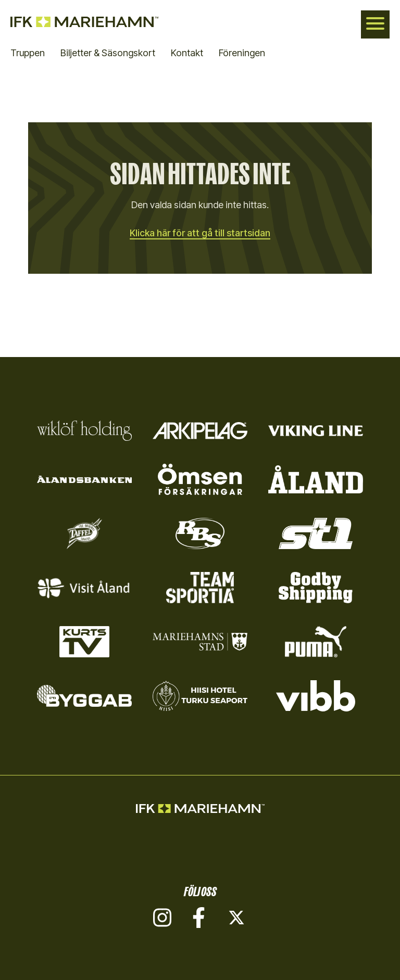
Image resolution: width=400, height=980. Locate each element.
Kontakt (187, 53)
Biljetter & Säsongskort (108, 53)
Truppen (28, 53)
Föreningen (242, 53)
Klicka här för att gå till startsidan (200, 233)
